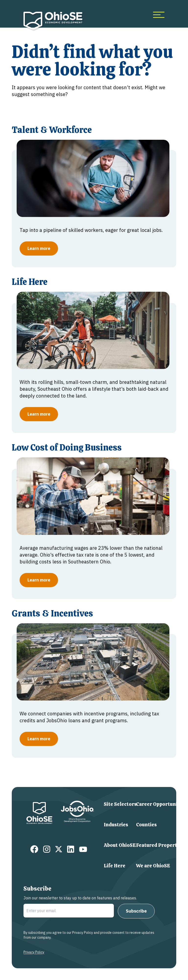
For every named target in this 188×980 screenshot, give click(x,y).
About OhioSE (120, 845)
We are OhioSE (153, 866)
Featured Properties (160, 845)
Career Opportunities (161, 804)
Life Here (115, 866)
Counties (146, 825)
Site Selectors (120, 804)
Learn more (39, 248)
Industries (116, 825)
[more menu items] (159, 15)
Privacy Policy (34, 952)
